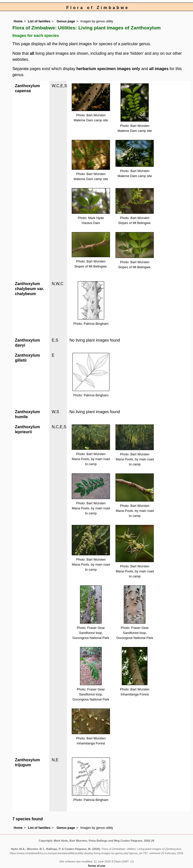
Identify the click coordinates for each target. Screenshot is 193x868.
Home (18, 21)
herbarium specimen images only (108, 69)
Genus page (66, 21)
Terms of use (96, 866)
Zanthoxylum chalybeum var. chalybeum (29, 289)
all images (159, 69)
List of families (39, 21)
